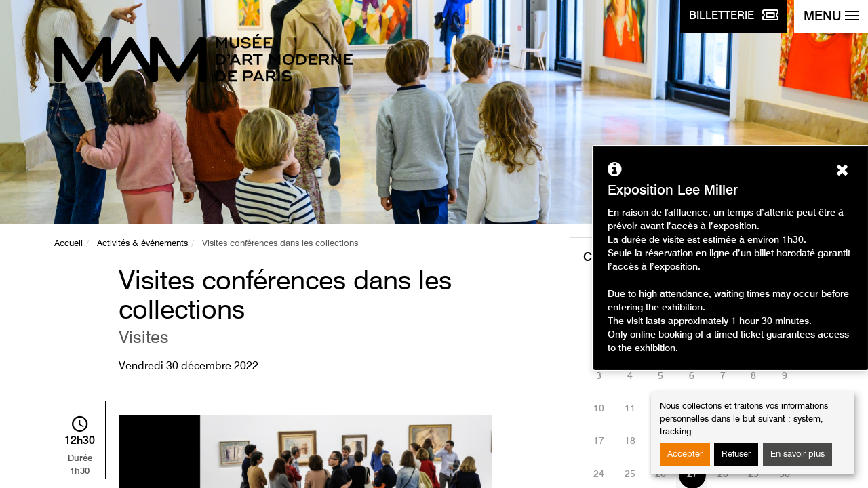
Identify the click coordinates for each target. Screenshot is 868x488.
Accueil (68, 244)
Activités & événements (142, 244)
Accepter (685, 454)
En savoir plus (797, 454)
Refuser (736, 454)
